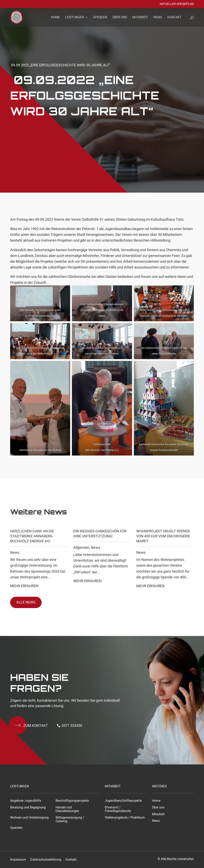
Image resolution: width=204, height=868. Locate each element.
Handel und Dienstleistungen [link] (67, 809)
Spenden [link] (100, 18)
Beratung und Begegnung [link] (28, 807)
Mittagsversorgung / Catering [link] (70, 819)
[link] (19, 17)
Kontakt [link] (174, 18)
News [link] (158, 18)
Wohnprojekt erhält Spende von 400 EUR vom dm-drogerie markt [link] (163, 536)
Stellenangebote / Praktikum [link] (125, 818)
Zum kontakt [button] (36, 725)
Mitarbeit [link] (140, 18)
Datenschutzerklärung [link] (46, 860)
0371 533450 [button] (72, 725)
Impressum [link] (18, 860)
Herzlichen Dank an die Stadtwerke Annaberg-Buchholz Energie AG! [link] (32, 536)
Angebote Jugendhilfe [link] (26, 801)
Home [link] (55, 18)
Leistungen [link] (75, 18)
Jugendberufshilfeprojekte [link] (123, 801)
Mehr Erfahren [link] (24, 586)
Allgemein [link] (81, 547)
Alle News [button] (26, 602)
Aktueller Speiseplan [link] (177, 4)
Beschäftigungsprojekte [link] (72, 801)
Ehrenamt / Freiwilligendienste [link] (118, 809)
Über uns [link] (120, 18)
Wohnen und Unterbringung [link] (29, 818)
